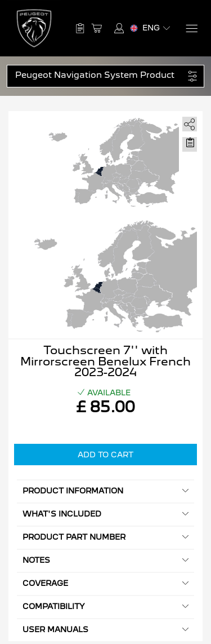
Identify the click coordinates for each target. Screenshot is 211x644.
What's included (105, 514)
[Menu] (191, 28)
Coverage (105, 583)
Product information (105, 491)
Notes (105, 560)
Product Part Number (105, 537)
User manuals (105, 630)
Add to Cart (105, 455)
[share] (188, 122)
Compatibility (105, 606)
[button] (100, 75)
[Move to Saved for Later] (190, 143)
